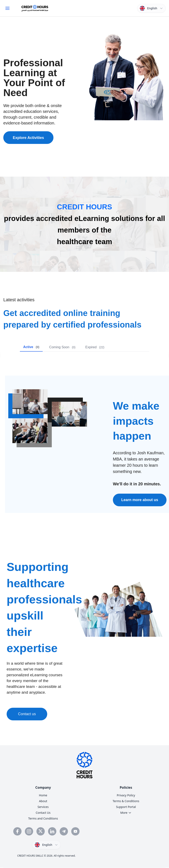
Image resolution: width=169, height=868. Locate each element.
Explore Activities (28, 138)
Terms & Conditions (126, 801)
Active (31, 347)
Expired (95, 347)
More (126, 813)
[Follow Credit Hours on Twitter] (41, 831)
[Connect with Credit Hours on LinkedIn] (52, 831)
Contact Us (43, 813)
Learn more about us (140, 500)
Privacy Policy (126, 795)
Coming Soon (62, 347)
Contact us (27, 714)
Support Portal (126, 807)
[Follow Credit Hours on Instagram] (29, 831)
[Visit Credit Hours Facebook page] (17, 831)
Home (43, 795)
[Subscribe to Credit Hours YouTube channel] (75, 831)
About (43, 801)
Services (43, 807)
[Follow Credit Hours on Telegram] (64, 831)
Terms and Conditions (43, 818)
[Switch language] (151, 8)
